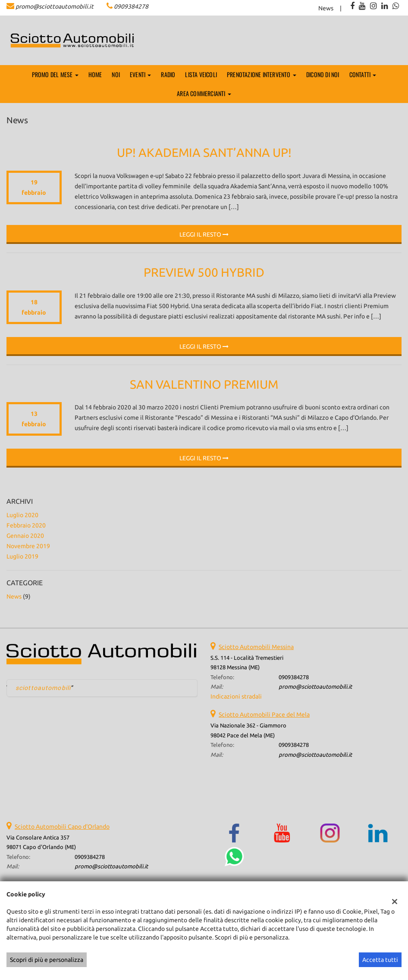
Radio (168, 74)
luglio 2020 (22, 515)
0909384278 (131, 6)
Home (95, 74)
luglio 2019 (22, 556)
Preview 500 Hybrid (204, 272)
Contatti (363, 74)
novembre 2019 (28, 546)
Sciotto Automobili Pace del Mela (264, 715)
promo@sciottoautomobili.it (55, 6)
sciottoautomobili (43, 688)
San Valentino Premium (204, 384)
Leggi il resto (204, 234)
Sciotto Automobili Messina (256, 647)
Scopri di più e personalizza (47, 960)
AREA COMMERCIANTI (204, 93)
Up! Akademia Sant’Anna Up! (204, 152)
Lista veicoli (201, 74)
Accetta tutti (380, 960)
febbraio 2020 (26, 525)
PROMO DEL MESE (55, 74)
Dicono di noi (323, 74)
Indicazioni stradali (236, 696)
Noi (116, 74)
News (326, 8)
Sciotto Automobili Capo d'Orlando (62, 827)
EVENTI (140, 74)
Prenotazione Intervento (262, 74)
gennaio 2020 (25, 536)
